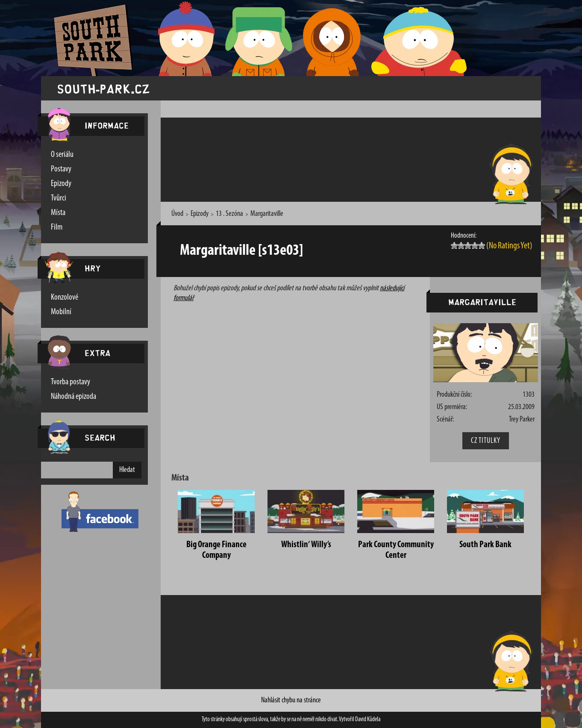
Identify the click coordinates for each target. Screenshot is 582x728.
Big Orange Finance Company (216, 550)
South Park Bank (485, 545)
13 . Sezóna (229, 214)
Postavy (61, 169)
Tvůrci (59, 198)
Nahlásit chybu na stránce (291, 700)
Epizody (61, 184)
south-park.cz (103, 88)
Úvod (177, 214)
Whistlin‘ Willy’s (306, 545)
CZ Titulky (486, 441)
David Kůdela (368, 720)
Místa (58, 213)
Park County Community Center (396, 550)
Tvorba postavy (71, 382)
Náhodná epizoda (73, 397)
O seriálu (62, 155)
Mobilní (61, 312)
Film (57, 227)
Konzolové (65, 298)
